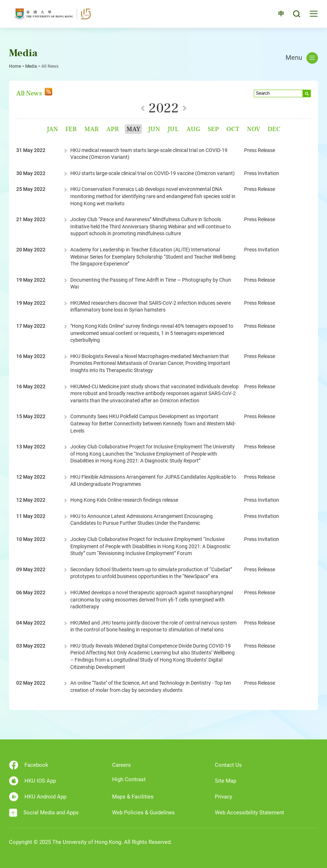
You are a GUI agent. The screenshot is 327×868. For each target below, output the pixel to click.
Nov (254, 129)
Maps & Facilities (133, 797)
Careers (121, 765)
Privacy (224, 797)
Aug (193, 129)
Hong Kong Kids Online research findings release (124, 500)
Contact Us (228, 765)
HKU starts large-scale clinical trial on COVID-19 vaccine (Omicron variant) (153, 173)
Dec (274, 129)
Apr (113, 129)
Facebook (29, 765)
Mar (92, 129)
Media (31, 66)
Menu (302, 58)
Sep (213, 129)
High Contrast (129, 779)
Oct (233, 129)
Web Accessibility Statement (249, 813)
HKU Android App (38, 797)
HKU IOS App (32, 781)
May (133, 129)
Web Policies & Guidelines (143, 813)
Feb (71, 129)
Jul (173, 129)
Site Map (226, 781)
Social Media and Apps (44, 813)
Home (15, 66)
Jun (154, 129)
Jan (52, 129)
